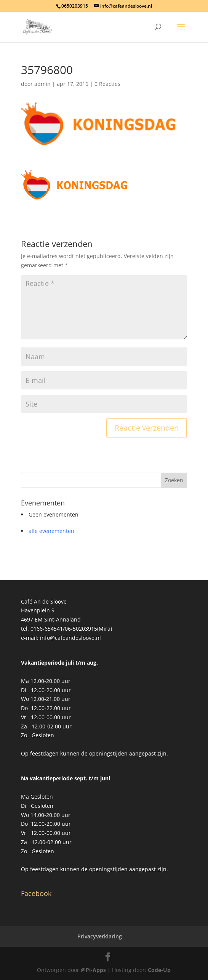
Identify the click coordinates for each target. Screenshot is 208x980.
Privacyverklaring (100, 936)
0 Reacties (107, 84)
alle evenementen (51, 531)
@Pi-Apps (93, 970)
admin (42, 84)
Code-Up (159, 970)
